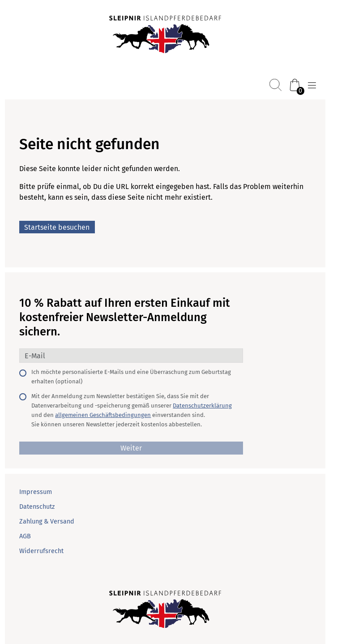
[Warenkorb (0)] (295, 85)
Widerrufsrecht (41, 551)
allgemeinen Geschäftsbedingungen (103, 415)
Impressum (36, 492)
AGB (25, 536)
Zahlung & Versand (47, 522)
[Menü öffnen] (312, 86)
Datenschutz (37, 507)
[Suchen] (275, 85)
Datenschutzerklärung (202, 406)
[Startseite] (165, 35)
